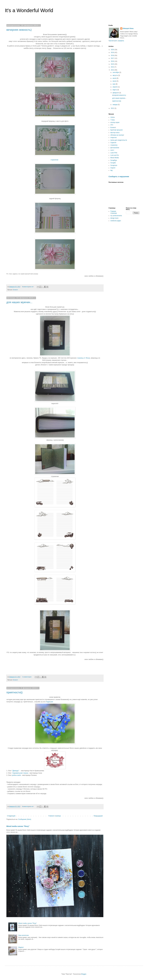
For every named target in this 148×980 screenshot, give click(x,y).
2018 (113, 55)
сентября (116, 72)
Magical (21, 947)
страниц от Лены (83, 358)
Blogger (84, 974)
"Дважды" (16, 771)
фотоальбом (115, 148)
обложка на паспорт (117, 135)
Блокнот (15, 290)
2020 (113, 50)
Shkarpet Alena (128, 28)
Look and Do (115, 155)
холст (112, 150)
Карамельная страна (20, 773)
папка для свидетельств (119, 140)
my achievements (116, 216)
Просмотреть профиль (116, 41)
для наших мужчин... (19, 302)
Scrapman (114, 165)
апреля (115, 87)
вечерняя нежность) (19, 30)
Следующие (11, 816)
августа (115, 75)
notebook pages (116, 221)
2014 (113, 67)
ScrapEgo (114, 160)
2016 (113, 61)
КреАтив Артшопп (116, 130)
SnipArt (113, 168)
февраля (116, 93)
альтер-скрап (115, 122)
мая (114, 84)
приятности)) (14, 692)
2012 (113, 108)
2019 (113, 52)
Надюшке (49, 702)
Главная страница (55, 816)
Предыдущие (98, 816)
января (115, 105)
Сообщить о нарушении (119, 177)
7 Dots (113, 120)
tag (111, 170)
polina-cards (16, 775)
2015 (113, 64)
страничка (114, 145)
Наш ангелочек (24, 935)
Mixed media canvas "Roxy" (18, 826)
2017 (113, 58)
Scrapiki (113, 163)
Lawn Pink (114, 153)
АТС (112, 125)
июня (115, 81)
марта (115, 90)
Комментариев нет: (28, 287)
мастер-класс (115, 133)
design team (114, 218)
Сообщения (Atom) (25, 819)
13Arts (113, 117)
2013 (113, 70)
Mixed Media (115, 158)
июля (115, 78)
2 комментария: (27, 677)
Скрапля (113, 143)
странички (55, 160)
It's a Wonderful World (29, 10)
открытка (113, 138)
